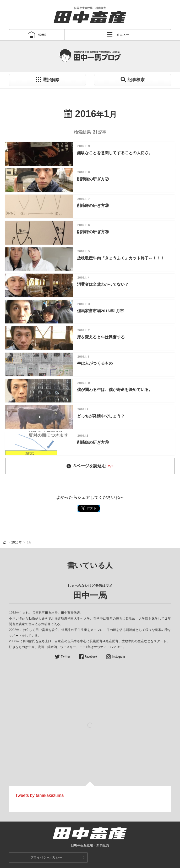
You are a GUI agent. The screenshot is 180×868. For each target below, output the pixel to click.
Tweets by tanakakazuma (39, 795)
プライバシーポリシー (46, 857)
